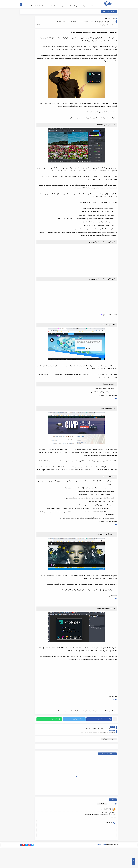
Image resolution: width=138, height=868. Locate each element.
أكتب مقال (67, 1)
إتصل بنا (52, 1)
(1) (53, 26)
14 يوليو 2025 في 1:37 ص (105, 830)
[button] (102, 743)
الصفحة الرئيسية (90, 1)
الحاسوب (90, 6)
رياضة (47, 6)
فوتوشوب (108, 20)
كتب (51, 6)
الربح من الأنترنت (74, 6)
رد (114, 838)
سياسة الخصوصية (59, 1)
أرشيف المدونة (46, 1)
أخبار (55, 6)
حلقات (59, 6)
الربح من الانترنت (102, 866)
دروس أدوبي (65, 6)
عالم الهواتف (83, 6)
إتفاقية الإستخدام (75, 1)
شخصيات (37, 6)
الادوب (114, 20)
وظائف (32, 6)
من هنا (115, 408)
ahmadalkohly (107, 829)
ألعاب (43, 6)
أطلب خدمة (83, 1)
